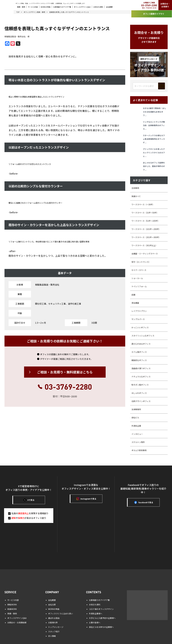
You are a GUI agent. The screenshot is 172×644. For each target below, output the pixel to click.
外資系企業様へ (96, 614)
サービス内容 (33, 7)
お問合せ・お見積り (165, 5)
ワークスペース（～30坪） (143, 204)
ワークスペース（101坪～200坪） (146, 229)
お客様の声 (53, 623)
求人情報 (52, 636)
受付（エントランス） (141, 262)
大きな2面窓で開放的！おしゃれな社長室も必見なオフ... (155, 112)
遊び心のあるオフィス (141, 344)
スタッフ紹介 (54, 631)
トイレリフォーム (139, 286)
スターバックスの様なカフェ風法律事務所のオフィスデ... (154, 139)
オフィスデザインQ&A (82, 7)
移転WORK (12, 605)
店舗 (133, 295)
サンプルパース (138, 319)
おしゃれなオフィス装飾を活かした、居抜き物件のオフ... (154, 166)
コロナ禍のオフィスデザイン (101, 609)
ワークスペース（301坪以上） (144, 245)
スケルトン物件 (138, 442)
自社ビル (135, 417)
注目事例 (135, 188)
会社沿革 (52, 605)
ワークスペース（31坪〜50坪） (145, 213)
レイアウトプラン (139, 311)
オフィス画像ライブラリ (152, 14)
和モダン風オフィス (140, 385)
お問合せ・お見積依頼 (17, 623)
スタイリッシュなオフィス (143, 336)
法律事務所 (136, 409)
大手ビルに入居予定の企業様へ (102, 618)
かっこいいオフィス (140, 327)
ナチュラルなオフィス (141, 377)
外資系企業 (136, 426)
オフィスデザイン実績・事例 (34, 12)
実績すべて (136, 196)
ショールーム (137, 278)
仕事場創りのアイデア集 (62, 7)
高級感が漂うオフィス (141, 368)
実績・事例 (21, 7)
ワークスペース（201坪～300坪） (146, 237)
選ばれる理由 (54, 618)
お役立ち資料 (98, 7)
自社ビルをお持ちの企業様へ (101, 627)
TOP (18, 12)
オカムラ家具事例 (139, 450)
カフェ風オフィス (139, 352)
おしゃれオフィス (139, 393)
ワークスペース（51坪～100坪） (145, 221)
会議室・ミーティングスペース (145, 254)
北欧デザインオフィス (141, 401)
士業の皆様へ (95, 623)
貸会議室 (135, 303)
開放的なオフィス (139, 360)
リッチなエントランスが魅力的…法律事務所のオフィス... (154, 125)
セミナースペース (139, 270)
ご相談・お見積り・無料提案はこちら (65, 372)
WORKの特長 (46, 7)
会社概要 (109, 7)
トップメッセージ (56, 627)
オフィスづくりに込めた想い (61, 614)
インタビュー (137, 434)
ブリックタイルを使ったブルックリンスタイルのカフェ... (154, 153)
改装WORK (12, 609)
